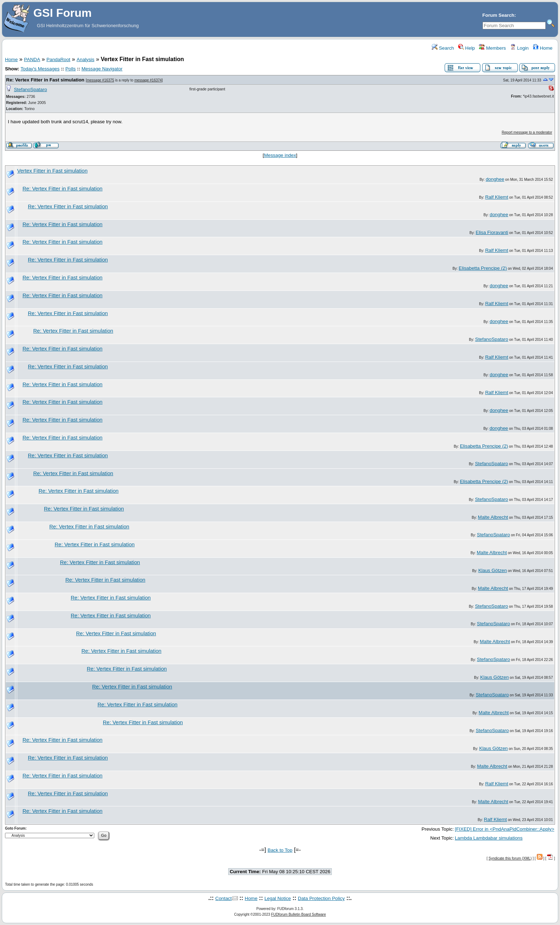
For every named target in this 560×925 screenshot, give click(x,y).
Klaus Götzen (492, 570)
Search (443, 48)
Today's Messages (40, 69)
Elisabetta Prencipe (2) (483, 268)
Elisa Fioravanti (492, 232)
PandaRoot (58, 59)
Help (467, 48)
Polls (71, 69)
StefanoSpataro (31, 89)
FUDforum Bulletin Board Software (298, 914)
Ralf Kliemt (496, 197)
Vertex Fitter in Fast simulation (52, 171)
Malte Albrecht (493, 517)
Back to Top (280, 850)
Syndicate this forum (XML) (510, 858)
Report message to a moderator (527, 132)
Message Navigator (102, 69)
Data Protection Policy (321, 898)
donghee (495, 179)
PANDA (32, 59)
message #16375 (101, 80)
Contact (224, 898)
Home (543, 48)
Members (492, 48)
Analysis (86, 59)
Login (519, 48)
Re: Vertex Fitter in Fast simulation (45, 80)
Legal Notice (277, 898)
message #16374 (148, 80)
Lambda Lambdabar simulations (489, 838)
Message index (280, 155)
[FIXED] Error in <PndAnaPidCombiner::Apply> (504, 829)
